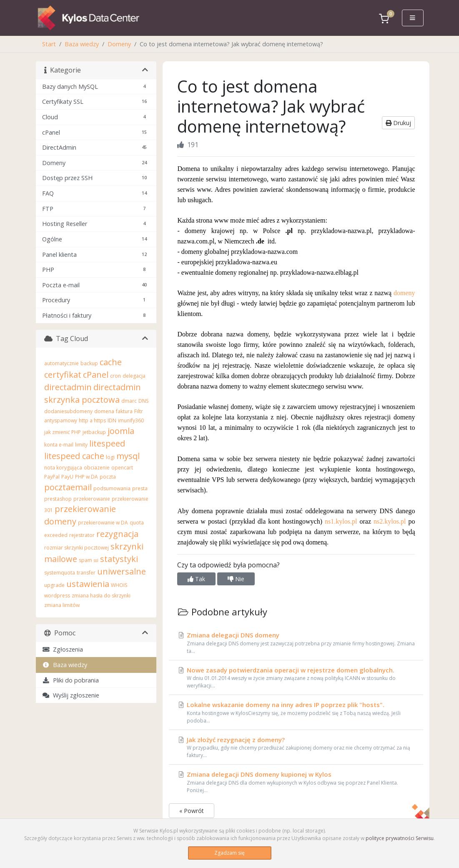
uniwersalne (122, 571)
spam (85, 560)
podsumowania (112, 488)
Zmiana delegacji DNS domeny (296, 643)
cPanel (96, 375)
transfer (86, 573)
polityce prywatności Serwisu (400, 838)
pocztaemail (68, 487)
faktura (124, 411)
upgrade (54, 585)
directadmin (68, 387)
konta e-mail (59, 445)
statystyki (119, 559)
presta (140, 488)
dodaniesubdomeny (68, 411)
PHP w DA (87, 477)
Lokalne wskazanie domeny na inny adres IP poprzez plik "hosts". (296, 712)
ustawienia (88, 584)
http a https (92, 420)
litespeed (107, 443)
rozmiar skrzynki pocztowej (76, 548)
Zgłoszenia (63, 649)
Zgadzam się (229, 853)
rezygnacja (117, 534)
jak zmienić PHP (63, 432)
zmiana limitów (62, 605)
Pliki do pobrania (70, 680)
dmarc (129, 401)
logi (110, 457)
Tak (196, 579)
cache (111, 362)
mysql (128, 456)
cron (115, 376)
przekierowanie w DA (103, 523)
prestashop (58, 499)
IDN (112, 420)
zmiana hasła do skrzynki (101, 596)
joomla (121, 431)
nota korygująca (63, 468)
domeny (404, 293)
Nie (236, 579)
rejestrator (82, 535)
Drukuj (398, 123)
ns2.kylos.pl (390, 521)
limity (81, 445)
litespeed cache (74, 456)
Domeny (119, 44)
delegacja (134, 376)
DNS (143, 401)
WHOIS (119, 585)
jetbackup (94, 432)
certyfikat (63, 375)
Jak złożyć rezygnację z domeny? (296, 748)
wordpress (57, 596)
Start (49, 44)
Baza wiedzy (82, 44)
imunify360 (131, 420)
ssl (96, 560)
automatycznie (61, 363)
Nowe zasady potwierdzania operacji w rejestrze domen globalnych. (296, 678)
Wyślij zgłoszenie (71, 695)
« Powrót (192, 811)
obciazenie (97, 468)
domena (104, 411)
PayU (67, 477)
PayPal (52, 477)
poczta (108, 477)
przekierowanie (92, 499)
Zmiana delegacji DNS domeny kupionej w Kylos (296, 782)
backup (89, 363)
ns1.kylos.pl (341, 521)
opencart (122, 468)
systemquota (60, 573)
